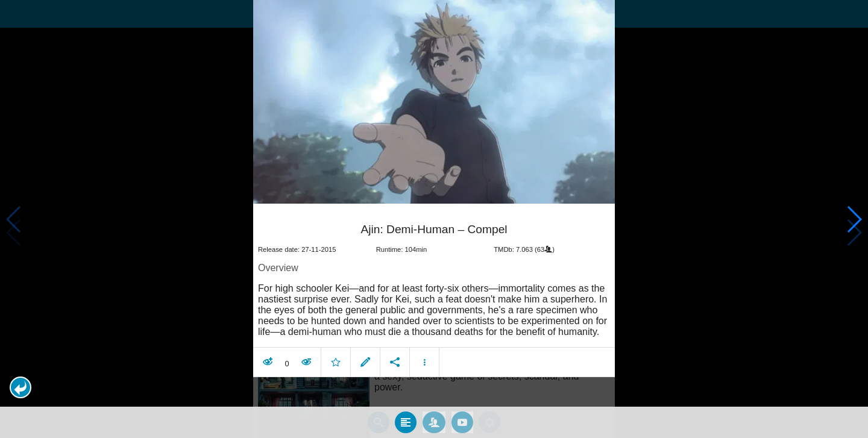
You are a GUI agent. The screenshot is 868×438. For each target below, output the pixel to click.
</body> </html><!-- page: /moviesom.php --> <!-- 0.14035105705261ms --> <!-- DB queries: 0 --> (434, 219)
